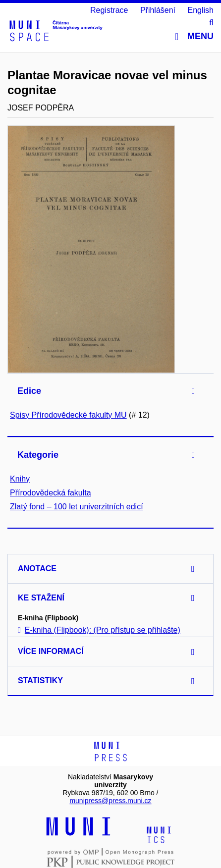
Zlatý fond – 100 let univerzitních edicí (77, 507)
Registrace (109, 10)
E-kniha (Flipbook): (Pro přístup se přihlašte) (99, 630)
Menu (194, 36)
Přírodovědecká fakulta (51, 493)
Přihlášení (158, 10)
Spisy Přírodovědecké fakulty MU (68, 415)
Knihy (20, 479)
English (201, 10)
